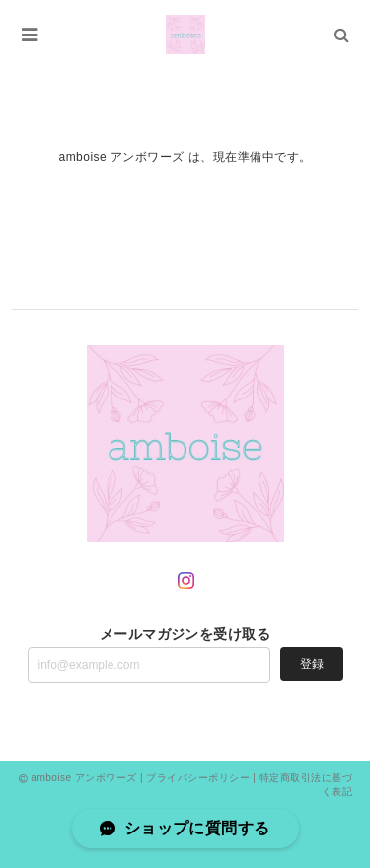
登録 (312, 664)
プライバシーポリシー (198, 778)
